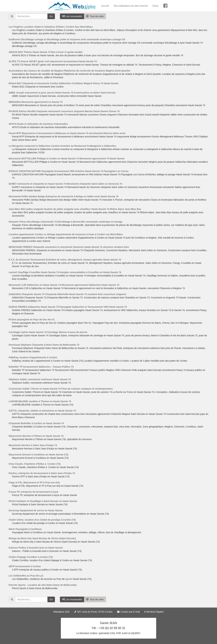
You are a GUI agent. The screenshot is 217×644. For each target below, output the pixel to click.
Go (51, 16)
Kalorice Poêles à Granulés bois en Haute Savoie (36, 548)
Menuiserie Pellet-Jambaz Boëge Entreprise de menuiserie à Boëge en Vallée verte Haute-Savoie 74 (64, 196)
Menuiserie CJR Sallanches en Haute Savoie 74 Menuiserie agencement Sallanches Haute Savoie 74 (64, 285)
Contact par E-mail (130, 612)
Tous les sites (95, 16)
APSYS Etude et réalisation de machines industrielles (38, 124)
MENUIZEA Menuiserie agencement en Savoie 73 (36, 102)
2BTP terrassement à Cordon (25, 566)
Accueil (105, 6)
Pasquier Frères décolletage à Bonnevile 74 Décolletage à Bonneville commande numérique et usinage (66, 222)
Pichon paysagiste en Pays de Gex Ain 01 (32, 320)
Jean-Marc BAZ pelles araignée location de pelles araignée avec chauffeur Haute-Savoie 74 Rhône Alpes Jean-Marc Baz (75, 209)
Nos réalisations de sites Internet (131, 6)
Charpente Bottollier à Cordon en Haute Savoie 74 (36, 423)
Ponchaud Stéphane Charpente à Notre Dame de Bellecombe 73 (44, 345)
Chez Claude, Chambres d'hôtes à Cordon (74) (35, 464)
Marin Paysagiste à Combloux (25, 529)
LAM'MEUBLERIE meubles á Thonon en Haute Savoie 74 (40, 401)
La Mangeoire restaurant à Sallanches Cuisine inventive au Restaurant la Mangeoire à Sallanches (62, 146)
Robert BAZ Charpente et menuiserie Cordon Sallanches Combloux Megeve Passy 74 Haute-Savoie (64, 83)
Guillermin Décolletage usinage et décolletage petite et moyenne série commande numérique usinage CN (67, 39)
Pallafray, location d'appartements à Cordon (33, 357)
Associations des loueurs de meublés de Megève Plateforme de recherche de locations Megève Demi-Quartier (69, 71)
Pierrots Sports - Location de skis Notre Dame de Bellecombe (43, 585)
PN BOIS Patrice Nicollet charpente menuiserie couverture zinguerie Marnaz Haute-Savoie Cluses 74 (64, 111)
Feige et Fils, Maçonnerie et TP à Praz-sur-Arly (34, 483)
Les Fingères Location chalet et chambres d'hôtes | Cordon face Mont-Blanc (51, 27)
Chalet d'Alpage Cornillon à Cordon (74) (31, 557)
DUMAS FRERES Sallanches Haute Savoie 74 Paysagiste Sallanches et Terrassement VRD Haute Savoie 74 (68, 307)
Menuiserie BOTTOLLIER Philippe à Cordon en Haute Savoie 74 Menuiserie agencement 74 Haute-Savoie (67, 159)
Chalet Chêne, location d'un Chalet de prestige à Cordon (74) (42, 520)
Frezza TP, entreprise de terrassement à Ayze (33, 492)
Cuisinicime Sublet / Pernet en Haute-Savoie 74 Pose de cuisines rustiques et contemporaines (61, 389)
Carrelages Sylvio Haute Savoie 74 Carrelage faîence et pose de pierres (48, 332)
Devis (156, 6)
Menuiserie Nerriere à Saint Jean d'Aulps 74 (33, 445)
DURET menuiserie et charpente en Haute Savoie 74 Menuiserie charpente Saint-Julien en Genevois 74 (65, 184)
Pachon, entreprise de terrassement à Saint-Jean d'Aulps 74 (42, 473)
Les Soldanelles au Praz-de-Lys (26, 576)
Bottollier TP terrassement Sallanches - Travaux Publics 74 (41, 367)
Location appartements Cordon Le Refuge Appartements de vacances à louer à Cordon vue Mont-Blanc (66, 234)
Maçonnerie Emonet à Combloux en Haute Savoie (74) (38, 455)
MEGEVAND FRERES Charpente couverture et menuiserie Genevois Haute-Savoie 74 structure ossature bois (69, 247)
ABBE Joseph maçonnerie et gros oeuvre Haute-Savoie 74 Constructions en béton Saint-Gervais (62, 93)
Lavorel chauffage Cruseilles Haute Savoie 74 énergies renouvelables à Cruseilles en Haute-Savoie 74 (65, 272)
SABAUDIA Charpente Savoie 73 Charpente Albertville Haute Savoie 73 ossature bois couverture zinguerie (67, 294)
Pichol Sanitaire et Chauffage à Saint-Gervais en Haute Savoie (43, 501)
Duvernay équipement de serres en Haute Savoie (36, 510)
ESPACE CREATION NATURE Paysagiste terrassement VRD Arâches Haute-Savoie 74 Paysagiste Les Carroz (69, 171)
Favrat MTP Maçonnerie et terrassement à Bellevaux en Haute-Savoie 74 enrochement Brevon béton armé (67, 133)
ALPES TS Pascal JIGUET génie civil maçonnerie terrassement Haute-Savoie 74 (53, 61)
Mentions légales (155, 612)
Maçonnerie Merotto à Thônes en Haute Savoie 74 (36, 436)
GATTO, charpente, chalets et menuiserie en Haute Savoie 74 (42, 411)
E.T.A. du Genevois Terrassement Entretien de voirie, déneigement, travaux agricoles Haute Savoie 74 (65, 260)
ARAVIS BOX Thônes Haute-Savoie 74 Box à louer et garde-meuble (46, 52)
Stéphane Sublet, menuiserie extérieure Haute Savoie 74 (40, 379)
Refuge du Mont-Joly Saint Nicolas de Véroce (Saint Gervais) (42, 538)
